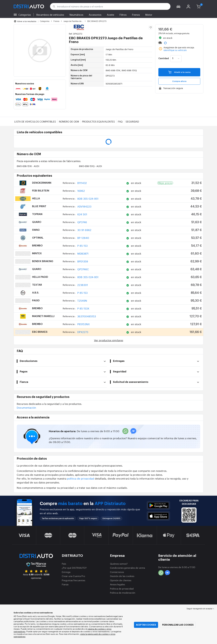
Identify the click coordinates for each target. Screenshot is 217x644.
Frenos (136, 15)
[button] (178, 6)
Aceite (110, 15)
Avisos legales (117, 584)
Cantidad (164, 59)
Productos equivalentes (98, 121)
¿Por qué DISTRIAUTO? (74, 568)
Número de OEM (69, 121)
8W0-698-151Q (90, 166)
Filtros (123, 15)
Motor (149, 15)
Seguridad (132, 121)
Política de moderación (123, 593)
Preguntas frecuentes (73, 580)
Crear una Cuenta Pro (73, 576)
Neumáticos (76, 15)
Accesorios (95, 15)
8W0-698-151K (28, 166)
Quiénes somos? (119, 564)
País (64, 564)
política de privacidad (81, 478)
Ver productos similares (109, 340)
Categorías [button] (25, 15)
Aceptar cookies (146, 625)
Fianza (65, 584)
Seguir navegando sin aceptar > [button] (200, 609)
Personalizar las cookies (178, 625)
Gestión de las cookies (122, 576)
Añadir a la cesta (179, 72)
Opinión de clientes (121, 580)
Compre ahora (179, 81)
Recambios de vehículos (50, 15)
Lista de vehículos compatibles (35, 121)
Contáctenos (117, 572)
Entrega (66, 572)
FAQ (120, 121)
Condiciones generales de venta (127, 568)
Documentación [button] (26, 407)
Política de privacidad (122, 589)
